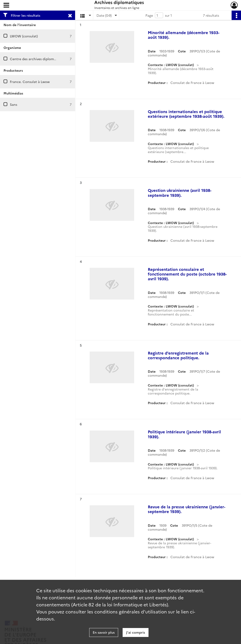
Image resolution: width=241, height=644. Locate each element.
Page (149, 15)
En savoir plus (104, 632)
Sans (14, 104)
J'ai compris (136, 632)
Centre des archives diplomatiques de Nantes (46, 59)
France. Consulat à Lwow (30, 82)
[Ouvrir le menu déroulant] (6, 6)
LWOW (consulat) (24, 36)
